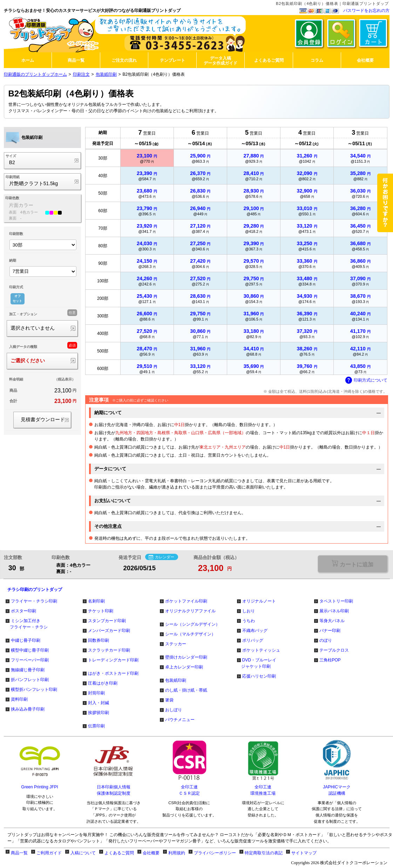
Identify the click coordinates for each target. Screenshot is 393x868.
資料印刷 (19, 699)
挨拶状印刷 (99, 713)
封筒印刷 (96, 693)
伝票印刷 (96, 726)
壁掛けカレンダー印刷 (186, 657)
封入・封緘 (99, 703)
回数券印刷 (99, 640)
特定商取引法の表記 (264, 853)
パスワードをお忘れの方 (366, 11)
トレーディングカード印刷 (113, 660)
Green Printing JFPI (39, 787)
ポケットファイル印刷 (186, 601)
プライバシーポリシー (215, 853)
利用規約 (177, 853)
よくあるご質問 (119, 853)
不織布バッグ (255, 631)
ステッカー (176, 644)
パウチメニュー (180, 720)
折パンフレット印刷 (30, 680)
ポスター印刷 (23, 611)
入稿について (83, 853)
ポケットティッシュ (261, 650)
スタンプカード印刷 (107, 621)
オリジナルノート (259, 601)
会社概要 (151, 853)
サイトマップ (304, 853)
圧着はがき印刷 (103, 683)
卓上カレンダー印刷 (184, 667)
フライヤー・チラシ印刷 (34, 601)
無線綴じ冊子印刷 (28, 670)
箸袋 (169, 700)
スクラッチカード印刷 (109, 650)
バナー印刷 (330, 631)
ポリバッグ (253, 640)
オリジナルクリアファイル (190, 611)
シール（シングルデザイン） (192, 624)
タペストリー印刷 (336, 601)
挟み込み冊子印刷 (28, 709)
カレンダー (161, 557)
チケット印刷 (101, 611)
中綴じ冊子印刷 (26, 640)
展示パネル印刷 (334, 611)
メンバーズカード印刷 (109, 631)
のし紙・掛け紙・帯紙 (186, 690)
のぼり (326, 640)
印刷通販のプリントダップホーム (35, 74)
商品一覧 (19, 853)
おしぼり (174, 710)
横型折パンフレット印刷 (34, 689)
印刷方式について (366, 381)
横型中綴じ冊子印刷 (30, 650)
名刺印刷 (96, 601)
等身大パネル (332, 621)
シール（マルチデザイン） (190, 634)
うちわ (249, 621)
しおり (249, 611)
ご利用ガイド (49, 853)
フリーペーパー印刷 (30, 660)
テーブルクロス (334, 650)
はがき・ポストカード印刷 (113, 673)
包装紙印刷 (106, 74)
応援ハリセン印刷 (259, 676)
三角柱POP (330, 660)
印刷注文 (81, 74)
